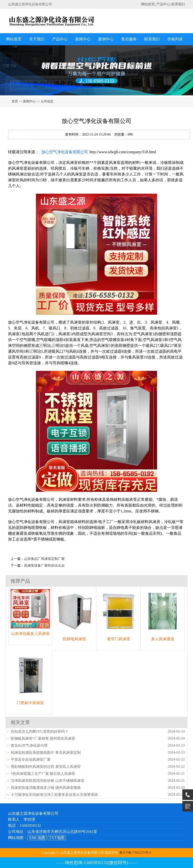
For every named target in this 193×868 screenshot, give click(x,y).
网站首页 (148, 4)
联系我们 (178, 4)
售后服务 (129, 39)
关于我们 (37, 39)
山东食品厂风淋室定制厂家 (44, 559)
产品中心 (163, 4)
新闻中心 (83, 39)
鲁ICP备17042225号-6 (135, 853)
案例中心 (106, 39)
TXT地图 (57, 838)
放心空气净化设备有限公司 (65, 152)
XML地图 (37, 838)
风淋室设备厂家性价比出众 (44, 566)
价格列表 (175, 39)
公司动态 (47, 101)
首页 (15, 101)
